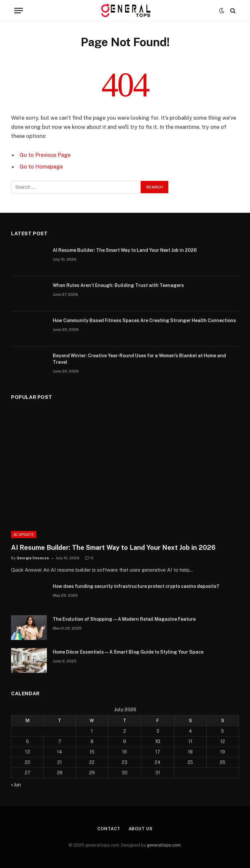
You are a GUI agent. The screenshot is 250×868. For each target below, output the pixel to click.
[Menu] (19, 11)
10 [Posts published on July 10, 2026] (158, 741)
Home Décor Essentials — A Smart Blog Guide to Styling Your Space (128, 652)
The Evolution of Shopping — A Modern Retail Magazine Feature (124, 619)
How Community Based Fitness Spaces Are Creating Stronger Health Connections (144, 320)
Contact (109, 829)
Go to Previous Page (45, 155)
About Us (141, 829)
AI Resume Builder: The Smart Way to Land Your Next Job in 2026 (125, 250)
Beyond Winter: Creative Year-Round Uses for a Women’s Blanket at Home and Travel (139, 359)
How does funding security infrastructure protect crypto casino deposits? (136, 586)
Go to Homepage (41, 167)
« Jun (16, 785)
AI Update (24, 535)
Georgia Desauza (33, 558)
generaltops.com (164, 845)
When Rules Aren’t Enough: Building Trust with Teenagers (118, 285)
